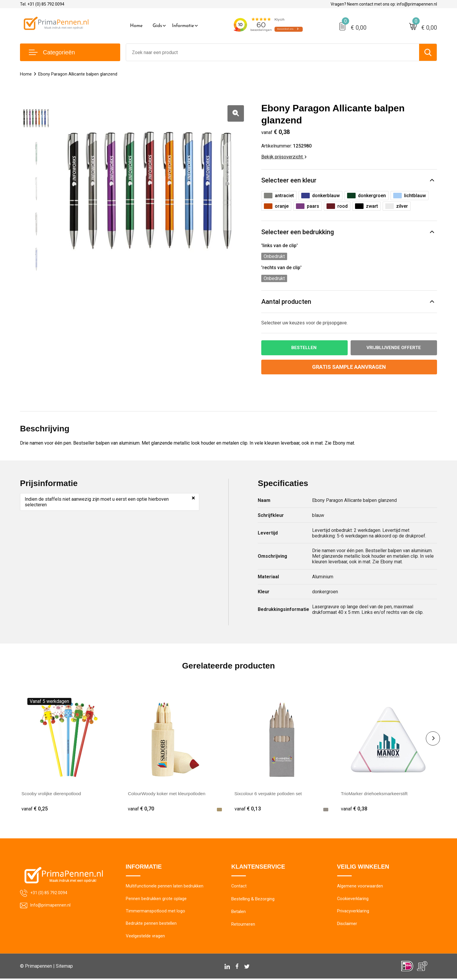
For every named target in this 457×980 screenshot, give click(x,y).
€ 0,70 (141, 809)
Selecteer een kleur (289, 180)
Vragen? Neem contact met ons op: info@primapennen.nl (384, 4)
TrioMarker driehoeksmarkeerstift (375, 794)
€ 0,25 (35, 809)
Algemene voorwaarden (360, 887)
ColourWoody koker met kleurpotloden (168, 794)
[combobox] (273, 52)
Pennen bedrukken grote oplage (156, 899)
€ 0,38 (354, 809)
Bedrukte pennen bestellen (151, 925)
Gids (157, 26)
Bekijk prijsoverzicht (284, 157)
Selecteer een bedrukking (298, 232)
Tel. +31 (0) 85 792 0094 (42, 4)
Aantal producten (286, 302)
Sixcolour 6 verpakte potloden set (269, 794)
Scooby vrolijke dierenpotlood (52, 794)
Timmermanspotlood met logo (155, 912)
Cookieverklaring (353, 899)
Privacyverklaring (353, 912)
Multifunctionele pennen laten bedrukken (165, 887)
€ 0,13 (248, 809)
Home (137, 26)
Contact (239, 887)
